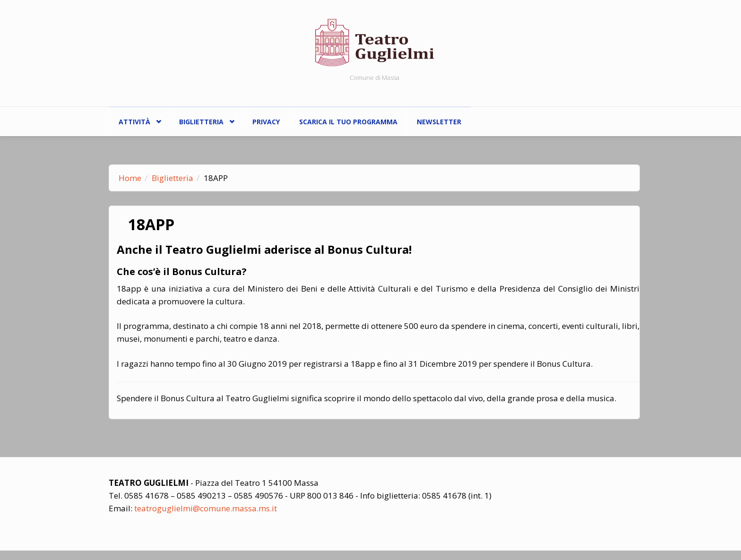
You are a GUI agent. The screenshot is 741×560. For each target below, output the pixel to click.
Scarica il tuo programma (348, 122)
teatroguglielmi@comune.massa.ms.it (206, 508)
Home (130, 178)
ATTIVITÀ (137, 119)
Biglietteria (203, 119)
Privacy (266, 122)
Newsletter (439, 122)
